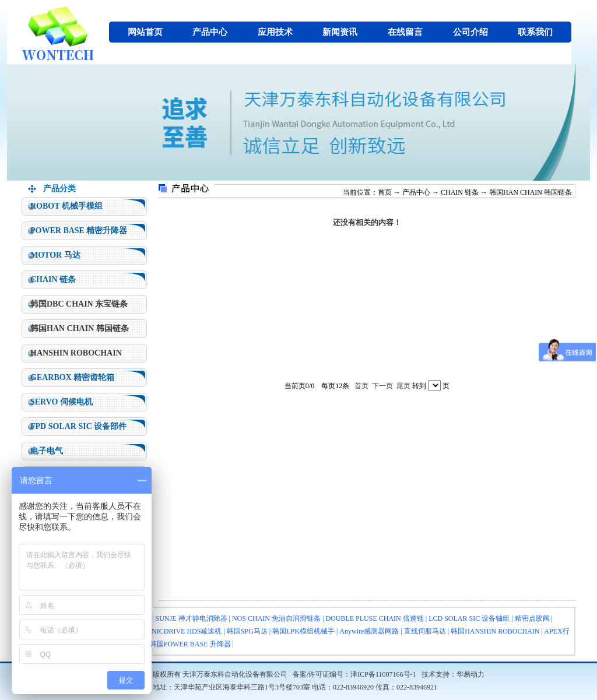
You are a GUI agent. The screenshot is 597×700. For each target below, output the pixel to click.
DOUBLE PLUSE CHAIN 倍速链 (374, 618)
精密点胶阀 (532, 618)
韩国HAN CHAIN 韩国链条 (80, 328)
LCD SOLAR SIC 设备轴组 (469, 618)
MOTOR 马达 (55, 255)
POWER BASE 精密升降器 (79, 231)
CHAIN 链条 (53, 279)
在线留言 (405, 32)
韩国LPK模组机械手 (303, 631)
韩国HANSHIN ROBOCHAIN (495, 631)
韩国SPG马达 (247, 631)
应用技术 (275, 32)
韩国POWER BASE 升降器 (190, 644)
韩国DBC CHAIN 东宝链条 (79, 304)
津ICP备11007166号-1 (383, 674)
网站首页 (145, 32)
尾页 (403, 386)
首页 (385, 192)
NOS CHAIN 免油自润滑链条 (276, 618)
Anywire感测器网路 (369, 631)
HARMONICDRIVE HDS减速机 (173, 631)
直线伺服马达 (425, 631)
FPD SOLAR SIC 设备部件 (78, 426)
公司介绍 (470, 32)
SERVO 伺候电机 (62, 402)
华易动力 (470, 674)
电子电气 (47, 451)
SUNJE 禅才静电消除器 (192, 618)
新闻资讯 (340, 32)
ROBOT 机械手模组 (66, 206)
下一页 (382, 386)
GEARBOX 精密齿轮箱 (72, 377)
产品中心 (210, 32)
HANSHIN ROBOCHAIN (76, 353)
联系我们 (535, 32)
